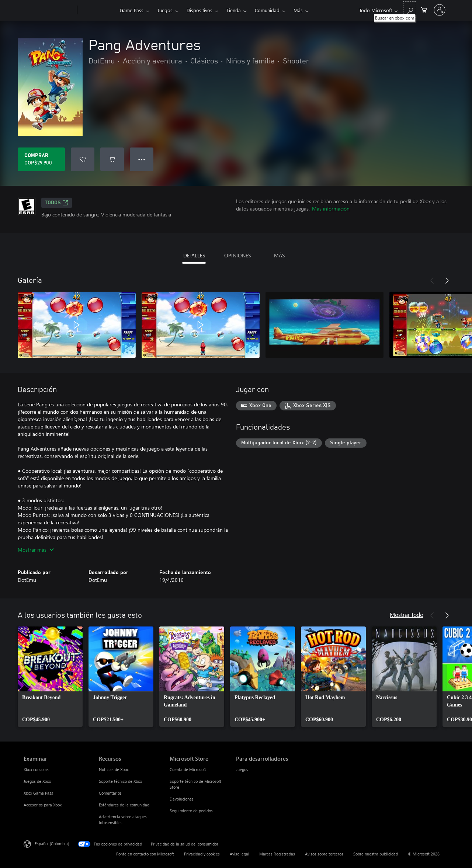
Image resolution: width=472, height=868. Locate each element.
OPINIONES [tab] (237, 255)
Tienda (234, 10)
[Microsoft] (49, 10)
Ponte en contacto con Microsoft (145, 854)
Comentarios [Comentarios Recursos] (110, 793)
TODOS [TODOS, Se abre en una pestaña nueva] (57, 203)
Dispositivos (199, 10)
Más (298, 10)
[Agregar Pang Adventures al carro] (112, 159)
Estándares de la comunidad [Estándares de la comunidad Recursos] (124, 805)
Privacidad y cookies (202, 854)
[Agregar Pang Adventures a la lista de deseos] (83, 159)
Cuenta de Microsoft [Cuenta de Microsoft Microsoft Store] (188, 769)
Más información (331, 209)
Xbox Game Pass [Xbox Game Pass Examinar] (38, 793)
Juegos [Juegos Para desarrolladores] (242, 769)
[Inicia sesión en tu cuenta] (440, 10)
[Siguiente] (447, 281)
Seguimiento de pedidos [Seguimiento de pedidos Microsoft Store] (191, 811)
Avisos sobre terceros (324, 854)
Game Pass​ (132, 10)
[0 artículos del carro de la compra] (424, 9)
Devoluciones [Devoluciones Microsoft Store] (182, 799)
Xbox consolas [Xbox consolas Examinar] (36, 769)
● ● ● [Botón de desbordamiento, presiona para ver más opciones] (142, 159)
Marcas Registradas (277, 854)
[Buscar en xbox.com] (410, 9)
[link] (50, 677)
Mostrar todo (407, 614)
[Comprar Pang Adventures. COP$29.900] (41, 159)
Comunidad (267, 10)
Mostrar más (36, 550)
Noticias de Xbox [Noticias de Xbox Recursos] (114, 769)
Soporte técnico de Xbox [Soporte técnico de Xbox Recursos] (120, 781)
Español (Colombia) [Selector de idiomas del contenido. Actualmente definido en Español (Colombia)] (52, 843)
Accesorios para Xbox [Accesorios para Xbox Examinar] (43, 805)
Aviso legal (240, 854)
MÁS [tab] (279, 255)
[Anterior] (432, 281)
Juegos (165, 10)
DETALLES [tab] (194, 255)
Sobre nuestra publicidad (376, 854)
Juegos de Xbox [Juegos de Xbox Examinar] (37, 781)
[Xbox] (98, 10)
